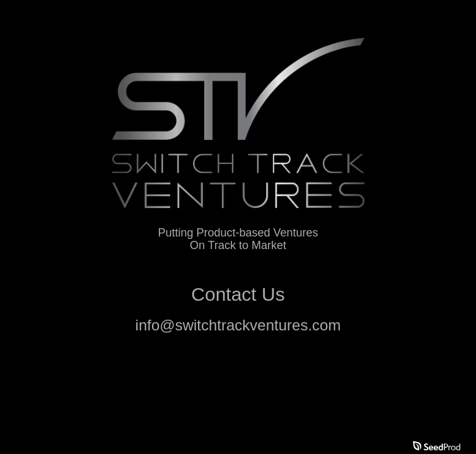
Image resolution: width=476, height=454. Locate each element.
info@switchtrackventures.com (238, 325)
